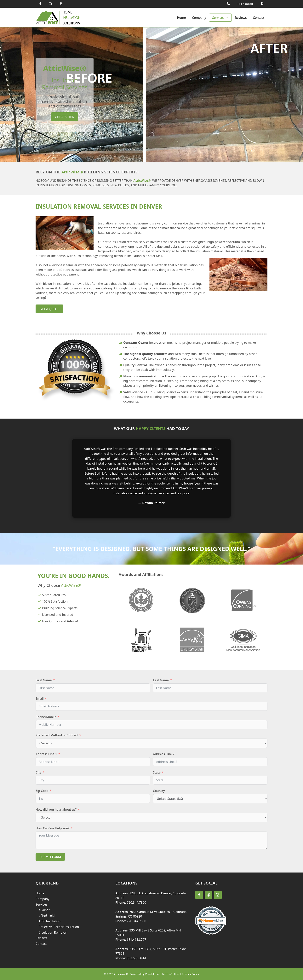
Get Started (65, 117)
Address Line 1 (46, 754)
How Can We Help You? (52, 828)
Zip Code (42, 791)
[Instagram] (218, 895)
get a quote (49, 309)
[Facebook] (199, 895)
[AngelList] (209, 895)
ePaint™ (44, 910)
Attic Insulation (50, 921)
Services (222, 18)
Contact (259, 18)
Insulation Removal (53, 932)
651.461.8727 (136, 940)
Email (40, 699)
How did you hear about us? (56, 809)
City (38, 772)
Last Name (161, 680)
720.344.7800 (136, 902)
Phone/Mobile (46, 717)
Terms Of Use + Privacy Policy (180, 974)
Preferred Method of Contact (57, 735)
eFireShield (47, 916)
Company (199, 18)
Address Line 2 (164, 754)
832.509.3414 (136, 958)
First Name (44, 680)
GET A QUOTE (246, 4)
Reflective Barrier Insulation (59, 927)
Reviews (241, 18)
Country (159, 791)
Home (181, 18)
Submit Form (50, 857)
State (157, 772)
